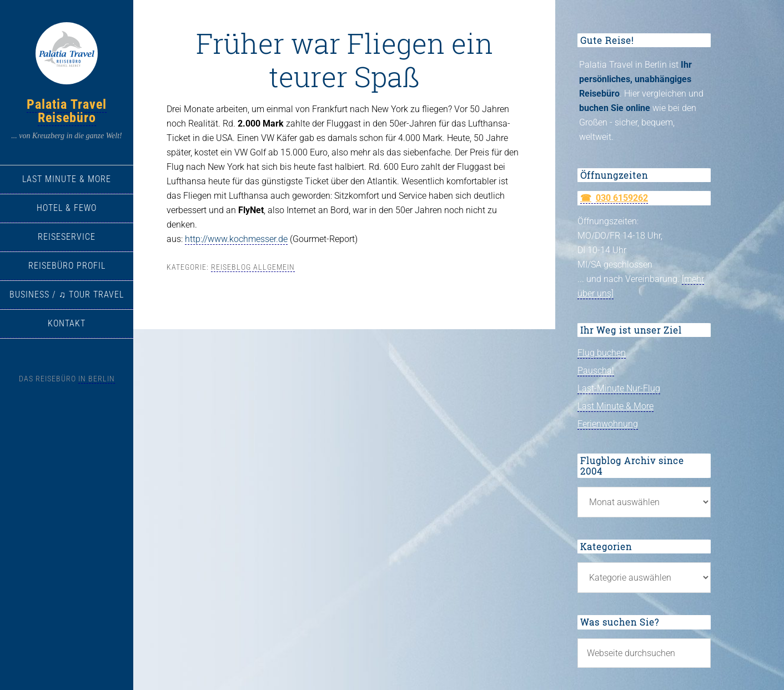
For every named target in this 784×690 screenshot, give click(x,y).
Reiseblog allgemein (253, 267)
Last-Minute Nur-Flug (619, 388)
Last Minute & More (615, 406)
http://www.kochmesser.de (236, 239)
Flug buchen (602, 353)
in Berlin (97, 379)
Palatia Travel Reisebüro (67, 111)
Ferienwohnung (608, 424)
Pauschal (596, 371)
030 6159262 (622, 198)
